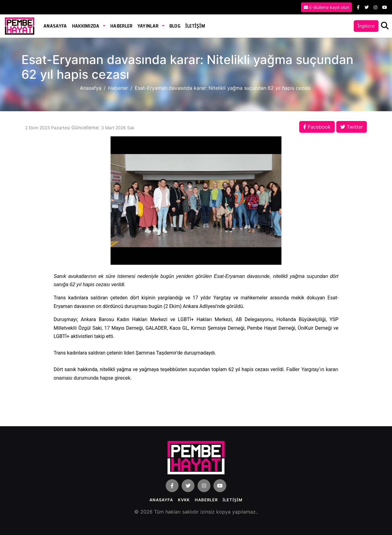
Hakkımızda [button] (86, 26)
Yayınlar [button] (149, 26)
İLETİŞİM (195, 26)
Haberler (121, 26)
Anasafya (91, 88)
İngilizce (366, 26)
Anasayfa (55, 26)
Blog (175, 26)
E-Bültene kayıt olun (326, 7)
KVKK (184, 500)
